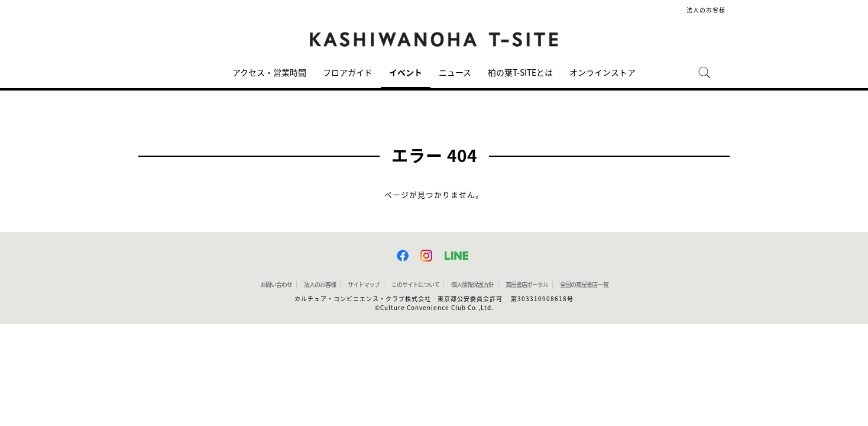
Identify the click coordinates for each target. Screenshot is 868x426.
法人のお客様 (706, 10)
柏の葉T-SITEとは (520, 73)
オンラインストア (603, 73)
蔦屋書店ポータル (527, 285)
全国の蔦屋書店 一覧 (584, 285)
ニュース (455, 73)
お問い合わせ (276, 285)
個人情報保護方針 (472, 285)
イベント (406, 73)
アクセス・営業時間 (269, 73)
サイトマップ (364, 285)
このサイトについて (415, 285)
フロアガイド (348, 73)
